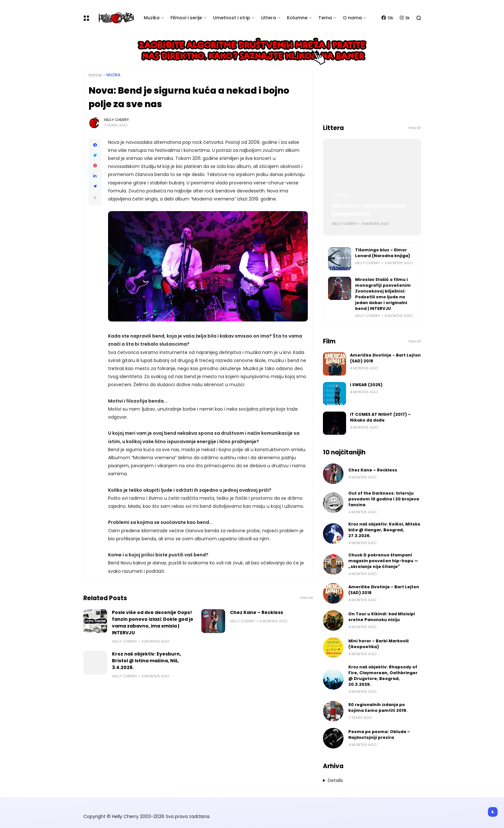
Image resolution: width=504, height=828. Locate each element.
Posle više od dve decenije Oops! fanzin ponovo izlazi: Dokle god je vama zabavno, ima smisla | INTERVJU (153, 623)
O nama (352, 18)
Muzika (152, 18)
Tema (325, 18)
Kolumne (297, 18)
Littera (269, 18)
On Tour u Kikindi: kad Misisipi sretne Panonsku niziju (382, 617)
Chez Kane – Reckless (257, 612)
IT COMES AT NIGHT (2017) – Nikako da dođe (380, 417)
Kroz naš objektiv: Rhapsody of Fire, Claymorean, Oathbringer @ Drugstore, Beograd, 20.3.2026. (383, 676)
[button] (95, 198)
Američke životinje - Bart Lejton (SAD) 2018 (385, 358)
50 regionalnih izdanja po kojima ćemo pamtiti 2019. (378, 707)
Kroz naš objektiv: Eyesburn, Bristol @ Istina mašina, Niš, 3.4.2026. (147, 661)
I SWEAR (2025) (366, 385)
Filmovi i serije (186, 18)
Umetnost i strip (232, 18)
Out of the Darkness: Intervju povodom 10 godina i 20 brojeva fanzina (384, 499)
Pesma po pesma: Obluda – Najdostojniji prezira (379, 735)
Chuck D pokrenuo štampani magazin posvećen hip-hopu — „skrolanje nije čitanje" (383, 561)
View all (307, 598)
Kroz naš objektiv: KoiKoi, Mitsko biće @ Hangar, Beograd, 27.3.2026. (384, 530)
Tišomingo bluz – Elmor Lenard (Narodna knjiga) (383, 253)
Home (95, 75)
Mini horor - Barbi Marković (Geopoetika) (369, 210)
